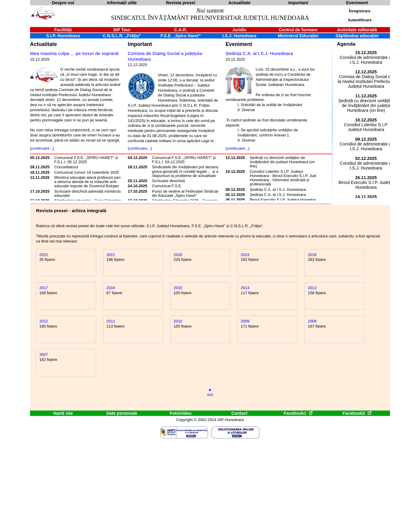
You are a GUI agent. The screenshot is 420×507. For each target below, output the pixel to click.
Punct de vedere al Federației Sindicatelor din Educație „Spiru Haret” (188, 193)
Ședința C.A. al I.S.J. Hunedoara (259, 53)
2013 (312, 288)
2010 (178, 321)
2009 (245, 321)
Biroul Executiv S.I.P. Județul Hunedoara (285, 200)
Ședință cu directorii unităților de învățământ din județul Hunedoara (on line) (282, 162)
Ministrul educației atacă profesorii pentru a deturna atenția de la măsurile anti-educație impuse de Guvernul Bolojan (90, 182)
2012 (44, 321)
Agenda (346, 44)
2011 (111, 321)
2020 (178, 255)
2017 (44, 288)
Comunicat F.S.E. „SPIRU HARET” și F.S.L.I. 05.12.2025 (86, 160)
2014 (245, 288)
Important (140, 44)
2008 (312, 321)
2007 (44, 354)
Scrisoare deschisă (168, 181)
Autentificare (360, 20)
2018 (312, 255)
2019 (245, 255)
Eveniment (239, 44)
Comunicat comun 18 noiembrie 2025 (87, 172)
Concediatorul (66, 167)
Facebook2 (357, 413)
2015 (178, 288)
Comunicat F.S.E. (167, 186)
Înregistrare (360, 11)
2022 (44, 255)
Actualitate (43, 44)
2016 (111, 288)
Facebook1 (298, 413)
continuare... (42, 148)
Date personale (122, 413)
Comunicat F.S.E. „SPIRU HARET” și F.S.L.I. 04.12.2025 (184, 160)
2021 (111, 255)
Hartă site (63, 413)
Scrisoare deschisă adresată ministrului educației (88, 193)
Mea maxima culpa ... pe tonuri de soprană (74, 53)
